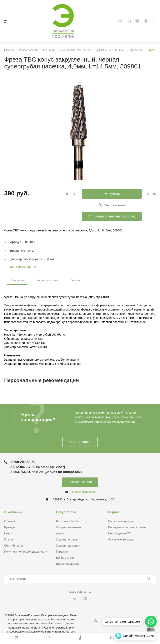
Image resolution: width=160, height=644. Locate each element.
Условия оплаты (67, 539)
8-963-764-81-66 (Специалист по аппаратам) (46, 472)
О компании (13, 512)
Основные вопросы (121, 539)
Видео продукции (68, 564)
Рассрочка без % (67, 521)
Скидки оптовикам (68, 527)
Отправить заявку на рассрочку (112, 216)
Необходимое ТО (120, 533)
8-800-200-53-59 (23, 462)
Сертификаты (13, 546)
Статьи (9, 539)
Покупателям (66, 512)
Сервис (114, 512)
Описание (17, 280)
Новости (10, 533)
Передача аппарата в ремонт (128, 527)
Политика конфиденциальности (26, 552)
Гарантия (62, 552)
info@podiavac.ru (83, 492)
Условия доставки (68, 546)
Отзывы (76, 280)
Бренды (9, 527)
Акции (60, 533)
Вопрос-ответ (65, 558)
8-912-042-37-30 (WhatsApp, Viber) (38, 467)
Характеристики (47, 280)
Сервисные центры (121, 521)
